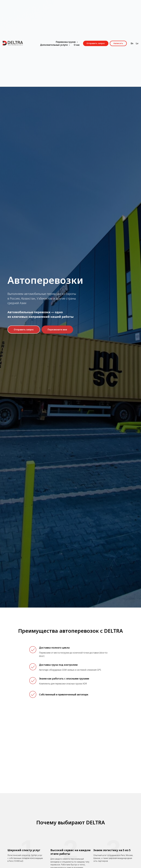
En (132, 43)
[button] (24, 330)
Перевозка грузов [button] (66, 42)
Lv (137, 43)
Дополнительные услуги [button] (54, 45)
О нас (77, 45)
